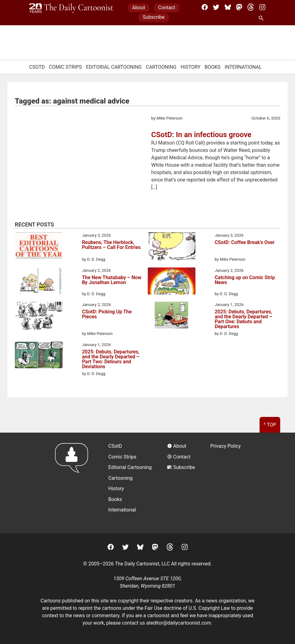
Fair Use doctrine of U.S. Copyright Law (187, 608)
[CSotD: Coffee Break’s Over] (172, 247)
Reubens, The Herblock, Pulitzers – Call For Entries (111, 245)
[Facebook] (205, 7)
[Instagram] (262, 7)
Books (213, 67)
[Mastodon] (239, 7)
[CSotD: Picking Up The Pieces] (39, 317)
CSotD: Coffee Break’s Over (244, 243)
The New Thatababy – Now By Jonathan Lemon (112, 280)
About (139, 8)
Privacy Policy (225, 446)
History (191, 67)
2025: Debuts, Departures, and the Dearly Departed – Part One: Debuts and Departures (243, 319)
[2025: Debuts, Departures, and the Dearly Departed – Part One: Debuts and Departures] (172, 316)
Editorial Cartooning (114, 67)
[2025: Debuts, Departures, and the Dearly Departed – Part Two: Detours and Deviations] (39, 356)
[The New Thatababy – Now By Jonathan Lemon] (39, 282)
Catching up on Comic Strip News (245, 280)
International (243, 67)
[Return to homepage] (74, 483)
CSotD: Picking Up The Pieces (107, 314)
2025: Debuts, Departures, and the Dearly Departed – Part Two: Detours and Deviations (111, 359)
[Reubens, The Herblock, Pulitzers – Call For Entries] (39, 247)
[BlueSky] (228, 7)
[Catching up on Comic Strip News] (172, 282)
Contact (167, 8)
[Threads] (251, 7)
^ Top (270, 425)
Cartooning (161, 67)
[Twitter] (216, 7)
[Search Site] (262, 18)
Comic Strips (66, 67)
